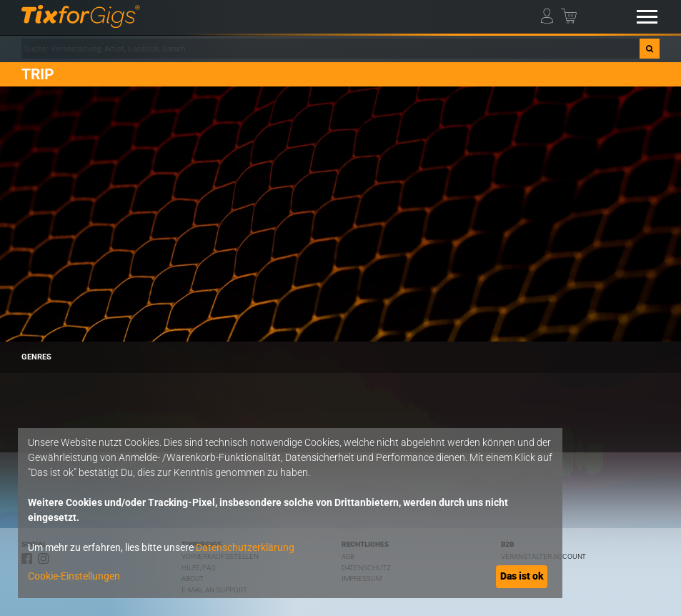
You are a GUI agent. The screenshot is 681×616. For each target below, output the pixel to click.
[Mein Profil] (550, 14)
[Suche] (650, 49)
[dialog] (290, 513)
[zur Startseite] (81, 16)
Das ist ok (522, 576)
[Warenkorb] (570, 14)
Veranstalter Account (543, 556)
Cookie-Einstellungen (74, 576)
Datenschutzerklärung (245, 547)
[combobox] (331, 49)
